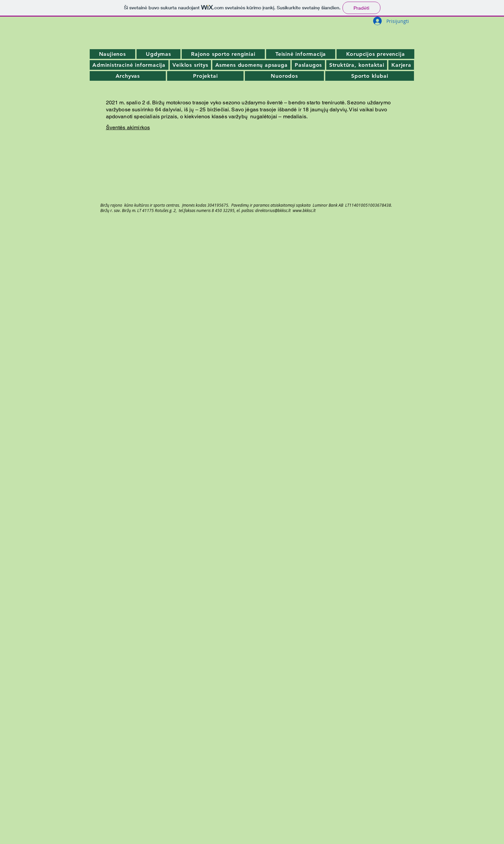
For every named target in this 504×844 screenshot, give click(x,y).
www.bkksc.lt (304, 210)
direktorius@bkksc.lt (273, 210)
